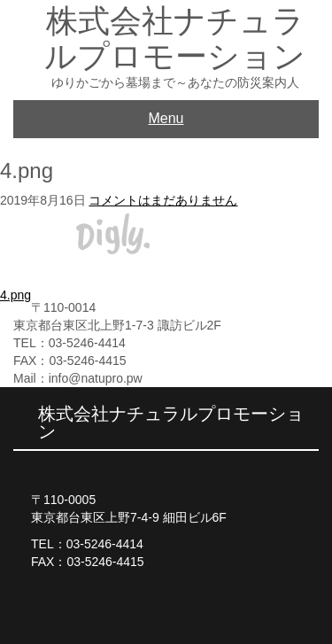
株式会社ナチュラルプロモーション (175, 39)
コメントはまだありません (163, 200)
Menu (166, 118)
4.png (15, 295)
